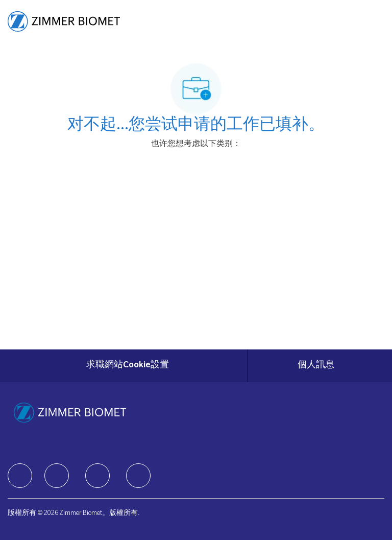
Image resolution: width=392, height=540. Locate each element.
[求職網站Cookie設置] (128, 366)
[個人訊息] (316, 366)
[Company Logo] (64, 22)
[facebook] (20, 476)
